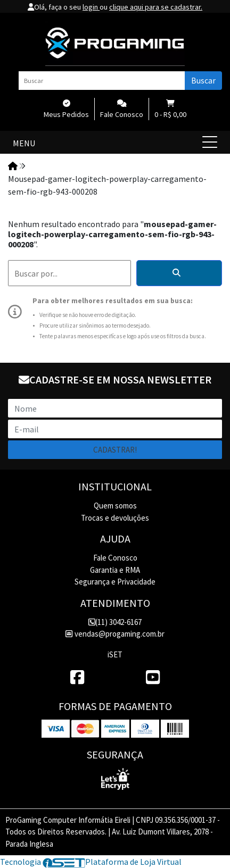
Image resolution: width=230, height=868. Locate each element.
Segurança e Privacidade (115, 582)
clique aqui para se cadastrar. (156, 7)
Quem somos (115, 506)
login (91, 7)
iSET (115, 654)
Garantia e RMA (115, 570)
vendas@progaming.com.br (115, 634)
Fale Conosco (115, 558)
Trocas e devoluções (115, 518)
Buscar (203, 80)
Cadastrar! (115, 450)
